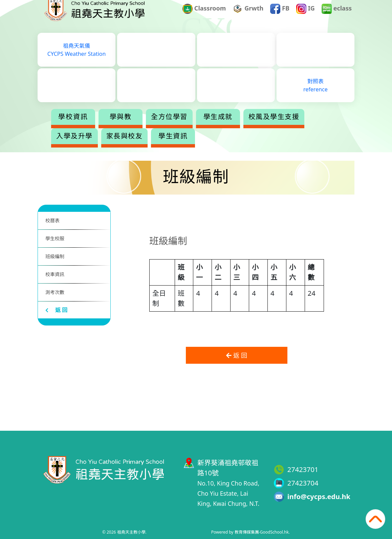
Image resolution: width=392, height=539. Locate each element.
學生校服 (55, 238)
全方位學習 (196, 127)
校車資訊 (55, 274)
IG (306, 18)
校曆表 (52, 220)
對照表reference (315, 95)
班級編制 (55, 256)
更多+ (294, 127)
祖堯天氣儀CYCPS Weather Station (77, 60)
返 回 (56, 310)
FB (280, 18)
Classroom (204, 18)
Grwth (248, 18)
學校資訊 (100, 127)
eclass (337, 18)
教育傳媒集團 (247, 532)
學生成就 (245, 127)
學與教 (147, 127)
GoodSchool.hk (274, 532)
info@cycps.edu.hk (319, 497)
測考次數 (55, 292)
